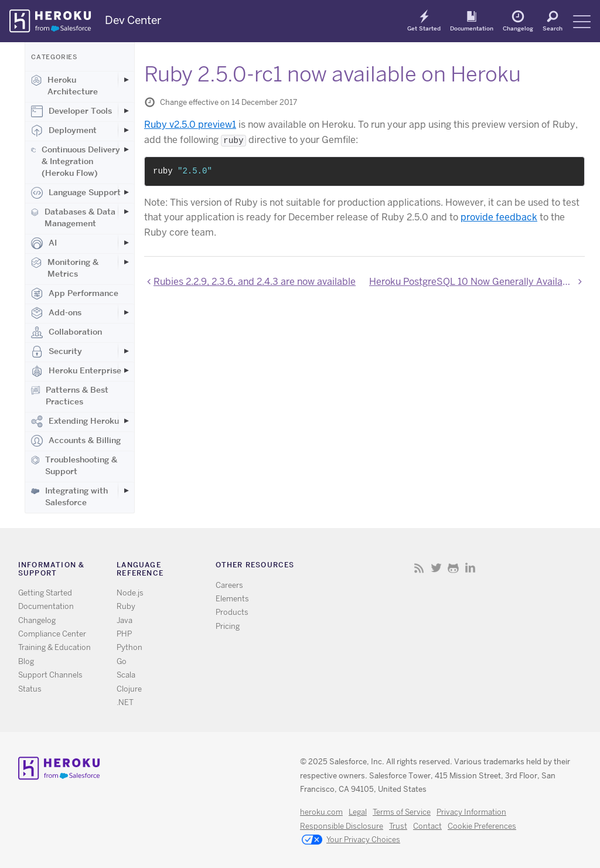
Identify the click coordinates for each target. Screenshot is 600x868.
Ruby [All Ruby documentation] (126, 606)
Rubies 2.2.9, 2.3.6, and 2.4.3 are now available (255, 282)
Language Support (76, 193)
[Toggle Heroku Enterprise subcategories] (126, 370)
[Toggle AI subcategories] (126, 243)
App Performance (75, 294)
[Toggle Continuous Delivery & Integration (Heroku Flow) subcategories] (126, 149)
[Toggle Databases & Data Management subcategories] (126, 212)
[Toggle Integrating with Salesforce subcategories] (126, 491)
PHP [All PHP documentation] (124, 634)
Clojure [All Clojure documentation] (129, 689)
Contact (427, 826)
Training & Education (54, 647)
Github (453, 568)
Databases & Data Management (73, 217)
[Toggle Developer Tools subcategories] (126, 111)
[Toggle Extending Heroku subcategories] (126, 421)
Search (553, 28)
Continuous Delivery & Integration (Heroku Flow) (76, 161)
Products (232, 612)
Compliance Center (52, 634)
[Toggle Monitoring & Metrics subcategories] (126, 262)
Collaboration (67, 332)
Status (30, 689)
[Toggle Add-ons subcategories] (126, 312)
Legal (358, 812)
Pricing (228, 626)
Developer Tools (71, 111)
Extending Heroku (75, 421)
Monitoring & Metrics (65, 268)
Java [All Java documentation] (125, 620)
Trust (398, 826)
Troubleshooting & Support (74, 465)
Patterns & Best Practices (70, 396)
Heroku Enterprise (76, 371)
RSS (419, 568)
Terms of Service (402, 812)
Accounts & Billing (76, 441)
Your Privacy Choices (351, 840)
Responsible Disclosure (342, 826)
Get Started (424, 28)
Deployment (64, 131)
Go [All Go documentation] (122, 661)
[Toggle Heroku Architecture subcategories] (126, 80)
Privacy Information (471, 812)
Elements (232, 599)
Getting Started (45, 593)
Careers (229, 585)
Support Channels (50, 675)
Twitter (436, 568)
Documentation (472, 28)
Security (57, 352)
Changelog (518, 28)
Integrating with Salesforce (69, 496)
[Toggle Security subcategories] (126, 351)
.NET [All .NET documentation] (125, 702)
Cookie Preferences (482, 826)
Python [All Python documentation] (129, 647)
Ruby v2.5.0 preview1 (190, 125)
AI (44, 243)
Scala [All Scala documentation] (126, 675)
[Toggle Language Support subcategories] (126, 192)
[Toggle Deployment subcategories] (126, 130)
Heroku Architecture (64, 86)
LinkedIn (470, 568)
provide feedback (499, 217)
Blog (26, 661)
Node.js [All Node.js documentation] (130, 593)
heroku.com (321, 812)
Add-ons (56, 313)
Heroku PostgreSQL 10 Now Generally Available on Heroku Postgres (477, 282)
